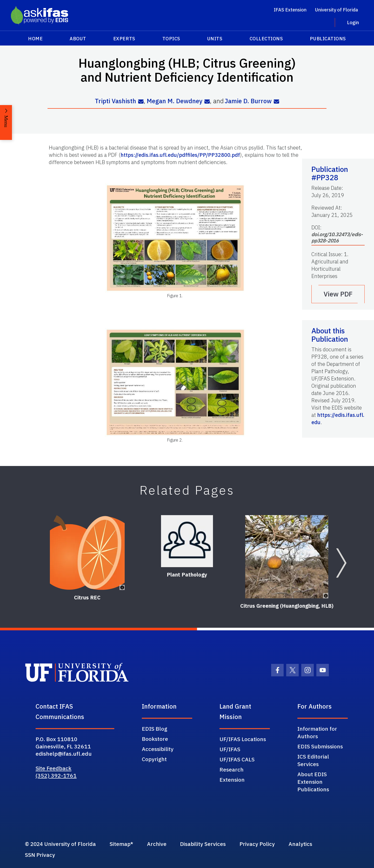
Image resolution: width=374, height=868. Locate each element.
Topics (171, 39)
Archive (160, 844)
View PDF (338, 294)
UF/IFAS (230, 749)
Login (353, 22)
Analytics (306, 844)
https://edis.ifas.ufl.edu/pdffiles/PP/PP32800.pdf (180, 155)
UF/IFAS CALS (237, 759)
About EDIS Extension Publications (313, 781)
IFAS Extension (290, 10)
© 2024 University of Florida (61, 844)
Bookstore (155, 739)
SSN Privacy (40, 855)
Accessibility (158, 749)
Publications (328, 39)
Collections (266, 39)
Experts (124, 39)
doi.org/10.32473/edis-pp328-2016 (337, 237)
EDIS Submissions (320, 746)
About (78, 39)
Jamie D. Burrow (249, 101)
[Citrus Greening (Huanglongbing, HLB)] (287, 556)
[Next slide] (341, 563)
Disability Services (207, 844)
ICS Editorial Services (313, 760)
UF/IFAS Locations (243, 739)
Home (35, 39)
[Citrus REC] (87, 552)
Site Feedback (54, 768)
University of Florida (336, 10)
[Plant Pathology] (187, 541)
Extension (232, 779)
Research (232, 769)
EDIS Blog (155, 728)
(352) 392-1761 (56, 775)
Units (215, 39)
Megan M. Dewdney (175, 101)
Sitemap (122, 844)
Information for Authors (317, 732)
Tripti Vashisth (115, 101)
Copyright (154, 759)
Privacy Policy (262, 844)
